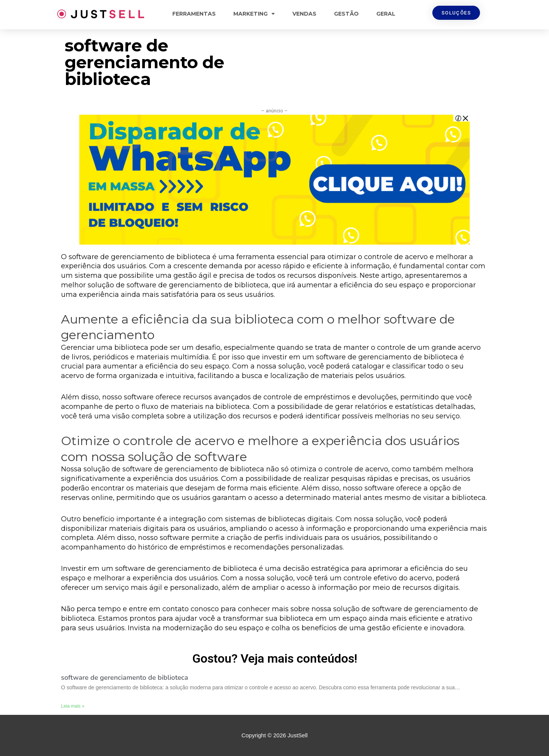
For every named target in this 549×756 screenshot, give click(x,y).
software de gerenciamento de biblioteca (124, 678)
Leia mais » (73, 706)
